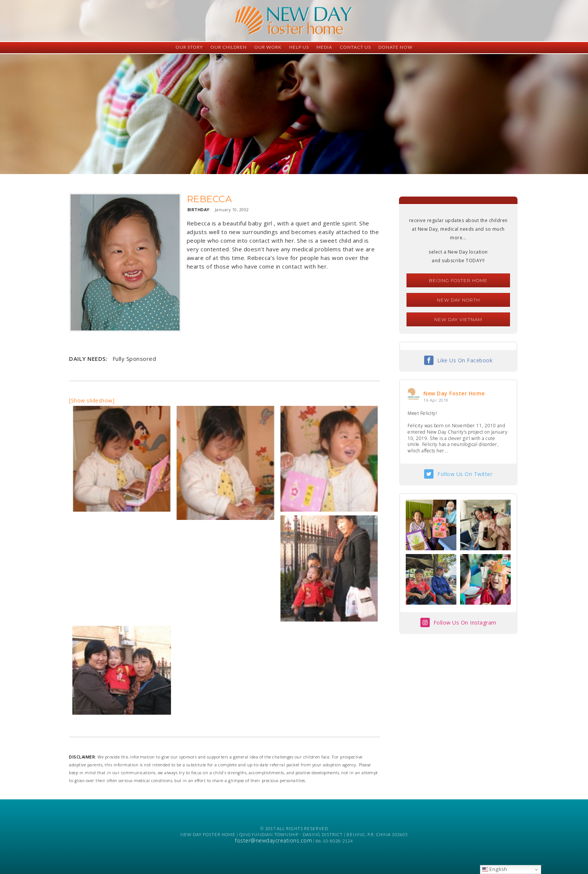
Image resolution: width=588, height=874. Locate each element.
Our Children (229, 47)
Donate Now (395, 47)
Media (324, 47)
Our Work (268, 47)
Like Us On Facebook (465, 360)
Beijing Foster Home (458, 280)
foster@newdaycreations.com (274, 840)
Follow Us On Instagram (465, 622)
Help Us (299, 47)
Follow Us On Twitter (465, 474)
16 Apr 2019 (436, 400)
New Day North (458, 300)
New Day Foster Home (454, 393)
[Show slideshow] (92, 400)
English (495, 869)
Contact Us (355, 47)
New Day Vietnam (458, 319)
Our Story (189, 47)
